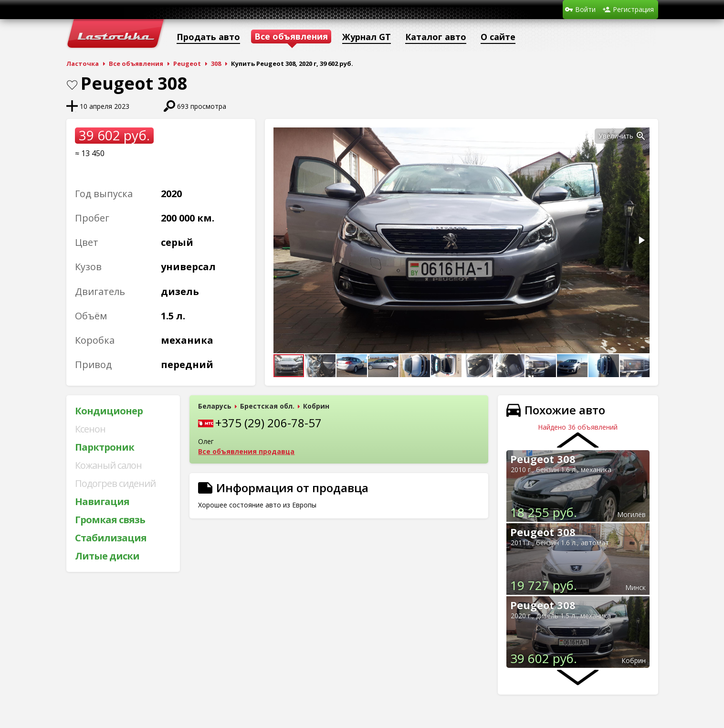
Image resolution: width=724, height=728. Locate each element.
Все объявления (136, 63)
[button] (641, 136)
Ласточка (83, 63)
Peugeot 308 (543, 459)
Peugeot (187, 63)
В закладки (72, 85)
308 (216, 63)
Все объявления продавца (246, 451)
